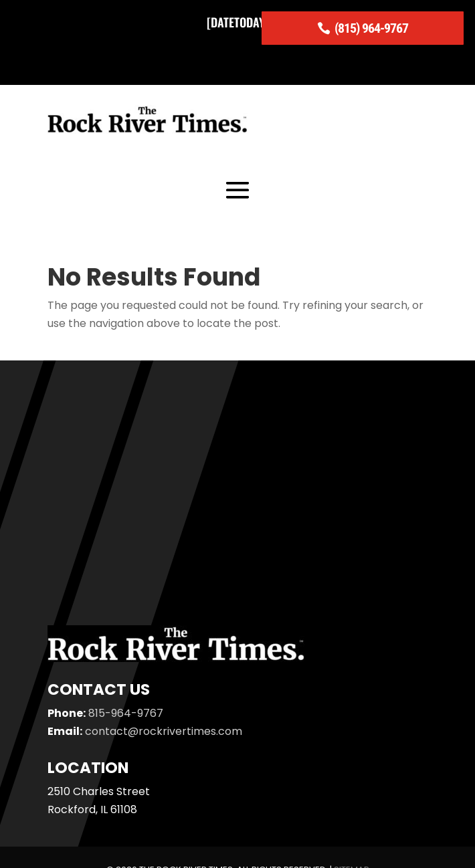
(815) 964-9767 (371, 28)
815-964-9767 (126, 713)
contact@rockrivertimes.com (164, 731)
